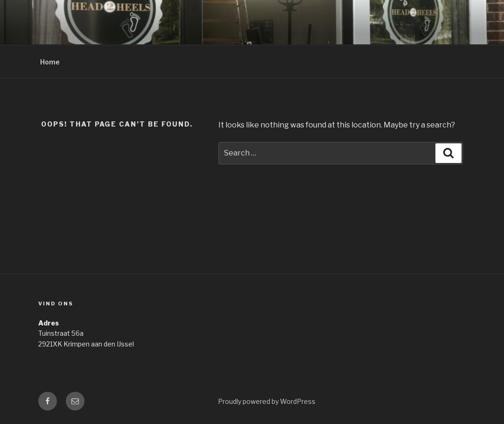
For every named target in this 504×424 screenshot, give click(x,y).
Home (50, 62)
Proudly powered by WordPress (267, 401)
